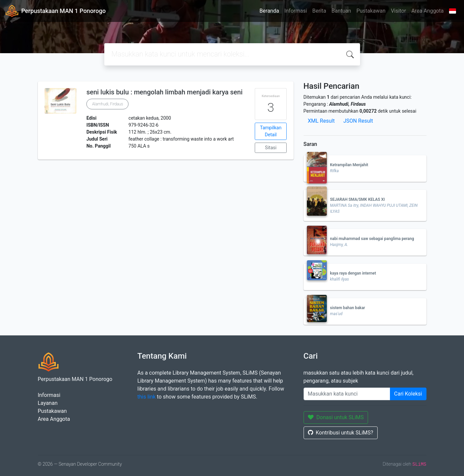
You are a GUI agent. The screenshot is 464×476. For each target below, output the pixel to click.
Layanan (48, 403)
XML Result (321, 121)
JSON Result (358, 121)
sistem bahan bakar (348, 308)
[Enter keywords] (347, 394)
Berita (319, 11)
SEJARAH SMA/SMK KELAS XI (358, 199)
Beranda (269, 11)
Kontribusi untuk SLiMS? (341, 433)
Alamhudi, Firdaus (107, 104)
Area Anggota (428, 11)
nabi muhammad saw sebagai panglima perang (372, 239)
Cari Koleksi (408, 394)
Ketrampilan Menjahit (349, 165)
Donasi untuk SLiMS (336, 417)
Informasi (296, 11)
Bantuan (341, 11)
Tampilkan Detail (271, 131)
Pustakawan (371, 11)
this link (147, 397)
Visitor (399, 11)
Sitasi (271, 148)
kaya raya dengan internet (353, 273)
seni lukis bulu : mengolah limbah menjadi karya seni (164, 92)
